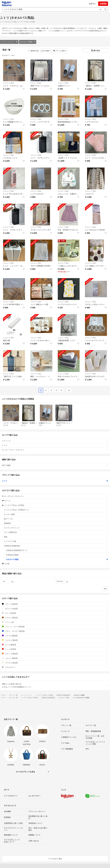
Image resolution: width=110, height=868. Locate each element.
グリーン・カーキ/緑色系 (55, 627)
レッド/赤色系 (55, 649)
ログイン (92, 4)
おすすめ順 (46, 51)
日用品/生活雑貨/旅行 (56, 546)
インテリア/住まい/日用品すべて (56, 510)
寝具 (56, 537)
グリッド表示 (60, 51)
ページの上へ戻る (55, 859)
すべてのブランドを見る (26, 772)
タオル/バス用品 (28, 42)
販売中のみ (34, 51)
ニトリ (55, 481)
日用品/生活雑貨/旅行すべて (57, 550)
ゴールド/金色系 (55, 663)
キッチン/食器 (56, 514)
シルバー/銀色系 (55, 658)
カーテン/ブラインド (56, 528)
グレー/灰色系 (55, 613)
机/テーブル (56, 519)
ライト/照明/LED (56, 532)
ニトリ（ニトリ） (9, 42)
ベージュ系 (55, 622)
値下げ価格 (55, 465)
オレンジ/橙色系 (55, 654)
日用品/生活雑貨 (57, 555)
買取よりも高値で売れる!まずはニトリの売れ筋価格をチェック (55, 685)
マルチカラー (55, 667)
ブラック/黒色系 (55, 604)
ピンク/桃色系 (55, 645)
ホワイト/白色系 (55, 609)
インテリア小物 (56, 541)
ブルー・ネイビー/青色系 (55, 631)
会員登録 (103, 4)
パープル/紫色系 (55, 636)
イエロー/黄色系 (55, 640)
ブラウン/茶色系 (55, 618)
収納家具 (56, 523)
